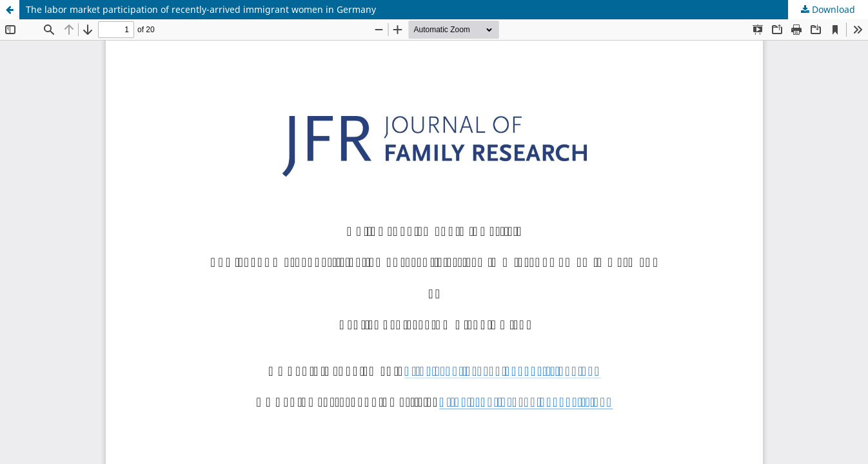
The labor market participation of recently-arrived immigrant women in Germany (201, 9)
